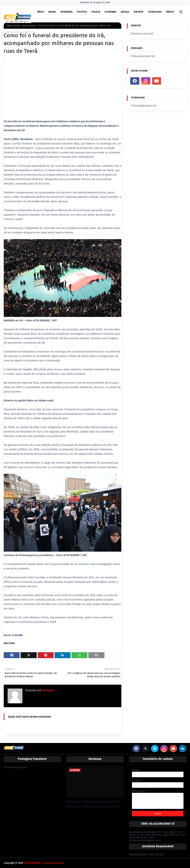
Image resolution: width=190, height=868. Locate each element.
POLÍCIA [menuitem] (96, 12)
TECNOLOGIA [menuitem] (155, 12)
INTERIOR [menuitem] (59, 25)
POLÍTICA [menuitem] (82, 12)
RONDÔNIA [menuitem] (67, 12)
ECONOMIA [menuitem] (110, 12)
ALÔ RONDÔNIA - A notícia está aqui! (44, 863)
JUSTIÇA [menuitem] (125, 12)
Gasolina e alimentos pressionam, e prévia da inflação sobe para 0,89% (93, 804)
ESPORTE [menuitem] (139, 12)
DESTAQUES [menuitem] (43, 25)
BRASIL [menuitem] (52, 12)
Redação (48, 690)
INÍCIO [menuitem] (41, 12)
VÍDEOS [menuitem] (170, 12)
